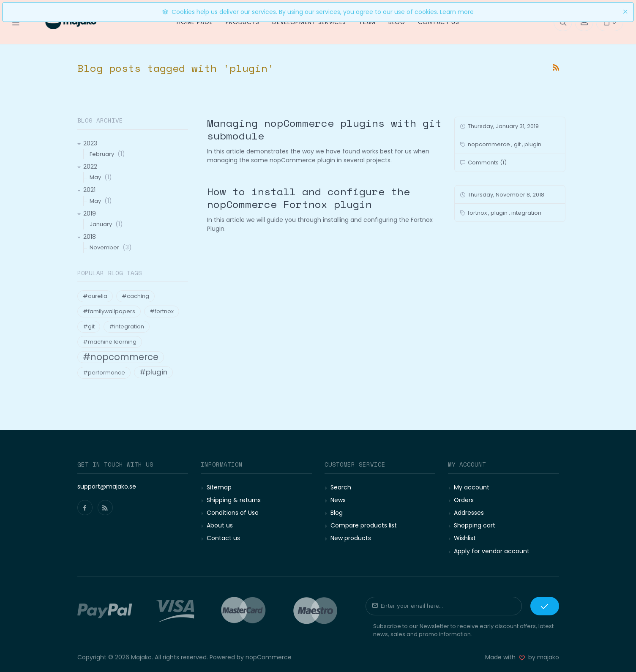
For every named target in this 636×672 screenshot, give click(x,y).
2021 (89, 190)
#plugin (153, 372)
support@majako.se (107, 486)
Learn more (457, 12)
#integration (127, 326)
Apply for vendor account (492, 551)
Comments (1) (487, 163)
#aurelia (95, 296)
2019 (90, 213)
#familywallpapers (109, 311)
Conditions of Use (233, 513)
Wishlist (465, 538)
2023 (90, 143)
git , (519, 144)
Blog (337, 513)
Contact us (223, 538)
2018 (90, 237)
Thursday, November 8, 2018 (505, 195)
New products (351, 538)
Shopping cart (475, 525)
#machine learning (110, 342)
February (102, 154)
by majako (542, 657)
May (95, 177)
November (104, 247)
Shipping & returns (234, 500)
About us (220, 525)
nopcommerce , (490, 144)
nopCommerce (269, 657)
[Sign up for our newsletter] (444, 606)
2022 (90, 167)
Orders (464, 500)
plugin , (500, 213)
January (101, 224)
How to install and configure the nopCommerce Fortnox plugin (308, 198)
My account (472, 487)
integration (526, 213)
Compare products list (364, 525)
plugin (533, 144)
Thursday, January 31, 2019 (503, 126)
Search (341, 487)
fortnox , (479, 213)
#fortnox (162, 311)
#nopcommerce (121, 357)
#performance (104, 373)
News (338, 500)
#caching (135, 296)
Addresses (469, 513)
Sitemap (219, 487)
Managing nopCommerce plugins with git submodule (324, 129)
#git (89, 326)
